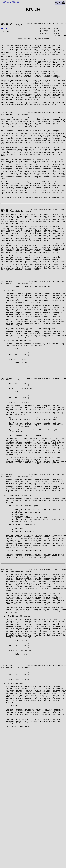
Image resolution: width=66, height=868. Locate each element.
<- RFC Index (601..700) (10, 2)
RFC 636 (4, 30)
